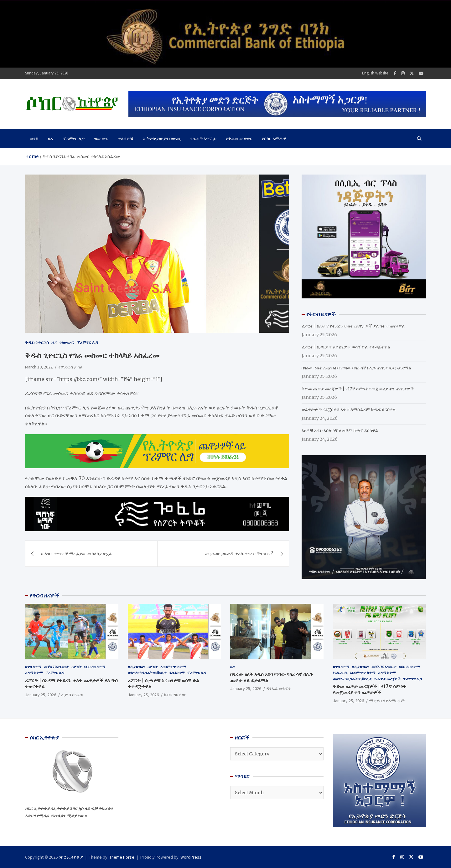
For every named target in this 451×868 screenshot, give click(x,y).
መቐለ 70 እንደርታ (56, 667)
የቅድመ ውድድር (239, 139)
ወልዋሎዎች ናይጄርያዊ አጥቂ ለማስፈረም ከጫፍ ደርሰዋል (349, 409)
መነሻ (34, 139)
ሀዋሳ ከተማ (33, 667)
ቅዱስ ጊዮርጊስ (37, 343)
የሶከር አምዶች (274, 139)
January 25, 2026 (41, 695)
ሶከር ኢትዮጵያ (71, 857)
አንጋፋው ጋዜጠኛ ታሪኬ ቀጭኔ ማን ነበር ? (239, 554)
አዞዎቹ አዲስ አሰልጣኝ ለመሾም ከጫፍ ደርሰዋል (340, 430)
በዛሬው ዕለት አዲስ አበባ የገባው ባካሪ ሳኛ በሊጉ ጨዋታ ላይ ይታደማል (356, 368)
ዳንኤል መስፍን (278, 688)
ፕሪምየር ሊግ (74, 139)
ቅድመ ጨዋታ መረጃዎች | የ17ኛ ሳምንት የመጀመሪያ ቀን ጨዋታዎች (358, 389)
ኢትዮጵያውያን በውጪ (162, 139)
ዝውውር (101, 139)
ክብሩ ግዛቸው (175, 695)
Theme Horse (122, 857)
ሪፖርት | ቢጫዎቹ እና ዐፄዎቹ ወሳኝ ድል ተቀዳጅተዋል (346, 347)
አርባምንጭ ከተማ (173, 667)
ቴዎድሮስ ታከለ (70, 367)
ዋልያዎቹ (126, 139)
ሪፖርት (77, 667)
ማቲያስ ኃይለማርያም (387, 701)
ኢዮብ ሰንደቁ (72, 695)
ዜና (51, 139)
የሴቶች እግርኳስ (203, 139)
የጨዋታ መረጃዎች (387, 679)
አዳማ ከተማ (34, 673)
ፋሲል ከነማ (177, 673)
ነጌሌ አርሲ (340, 673)
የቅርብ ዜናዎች (44, 596)
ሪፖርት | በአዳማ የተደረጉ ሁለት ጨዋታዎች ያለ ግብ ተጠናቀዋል (353, 326)
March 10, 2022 (39, 367)
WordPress (191, 857)
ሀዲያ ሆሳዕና (136, 667)
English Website (375, 73)
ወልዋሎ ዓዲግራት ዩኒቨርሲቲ (147, 673)
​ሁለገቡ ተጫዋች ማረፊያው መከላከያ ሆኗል (76, 554)
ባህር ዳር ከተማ (95, 667)
